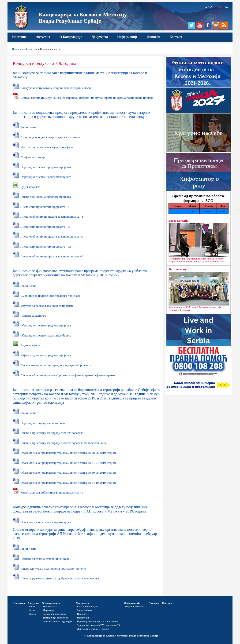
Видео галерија (178, 221)
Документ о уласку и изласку (93, 629)
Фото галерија (178, 269)
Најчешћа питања (135, 606)
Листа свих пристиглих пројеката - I (45, 207)
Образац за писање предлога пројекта (46, 167)
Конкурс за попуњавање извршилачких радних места (56, 88)
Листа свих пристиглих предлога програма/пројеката (56, 365)
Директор (48, 610)
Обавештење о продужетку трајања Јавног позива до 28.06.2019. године (68, 453)
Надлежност (50, 606)
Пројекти (82, 614)
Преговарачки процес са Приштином (98, 621)
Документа (100, 37)
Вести (32, 606)
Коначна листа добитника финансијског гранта (52, 492)
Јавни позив (28, 127)
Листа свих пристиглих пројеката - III (46, 247)
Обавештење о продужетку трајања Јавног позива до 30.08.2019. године (68, 473)
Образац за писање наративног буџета (46, 177)
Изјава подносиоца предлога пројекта (46, 197)
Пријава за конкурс (33, 157)
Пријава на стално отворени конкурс (45, 559)
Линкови (154, 37)
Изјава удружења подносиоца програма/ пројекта (53, 569)
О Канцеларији (71, 37)
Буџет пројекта (30, 187)
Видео (32, 614)
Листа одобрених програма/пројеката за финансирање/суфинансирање (67, 375)
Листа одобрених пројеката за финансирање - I (52, 217)
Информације (127, 37)
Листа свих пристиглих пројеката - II (45, 227)
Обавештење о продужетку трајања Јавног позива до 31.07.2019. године (68, 463)
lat (226, 7)
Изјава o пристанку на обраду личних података (52, 433)
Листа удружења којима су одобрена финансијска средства (60, 578)
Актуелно (43, 37)
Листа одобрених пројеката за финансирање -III (52, 256)
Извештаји (83, 618)
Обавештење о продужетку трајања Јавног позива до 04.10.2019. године (68, 483)
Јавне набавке (85, 610)
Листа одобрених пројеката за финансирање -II (52, 236)
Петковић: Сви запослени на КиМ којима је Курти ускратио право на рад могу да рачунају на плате (196, 260)
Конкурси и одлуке (88, 606)
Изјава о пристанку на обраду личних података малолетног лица (63, 443)
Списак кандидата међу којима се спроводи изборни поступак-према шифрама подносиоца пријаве (87, 98)
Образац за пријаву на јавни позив (43, 423)
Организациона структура (58, 621)
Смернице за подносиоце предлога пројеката (50, 137)
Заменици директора (55, 614)
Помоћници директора (56, 618)
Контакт (176, 37)
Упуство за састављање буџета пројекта (47, 147)
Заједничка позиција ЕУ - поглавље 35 (98, 625)
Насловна (19, 37)
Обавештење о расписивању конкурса (46, 522)
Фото (32, 610)
